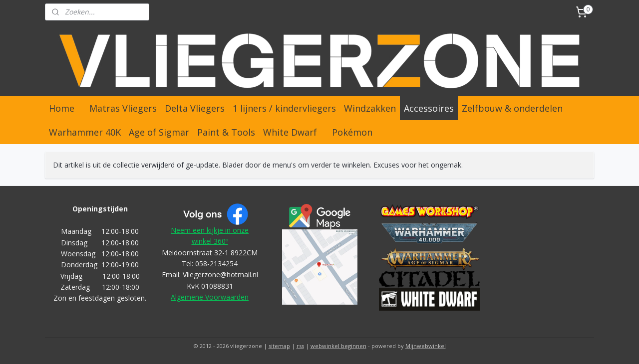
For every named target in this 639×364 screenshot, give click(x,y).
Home (62, 108)
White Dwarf (290, 132)
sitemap (279, 346)
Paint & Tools (226, 132)
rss (300, 346)
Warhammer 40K (85, 132)
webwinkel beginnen (338, 346)
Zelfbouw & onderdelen (512, 108)
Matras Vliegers (123, 108)
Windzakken (370, 108)
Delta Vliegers (195, 108)
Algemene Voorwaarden (210, 297)
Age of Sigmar (159, 132)
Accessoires (429, 108)
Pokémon (352, 132)
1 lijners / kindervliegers (284, 108)
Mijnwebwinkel (426, 346)
